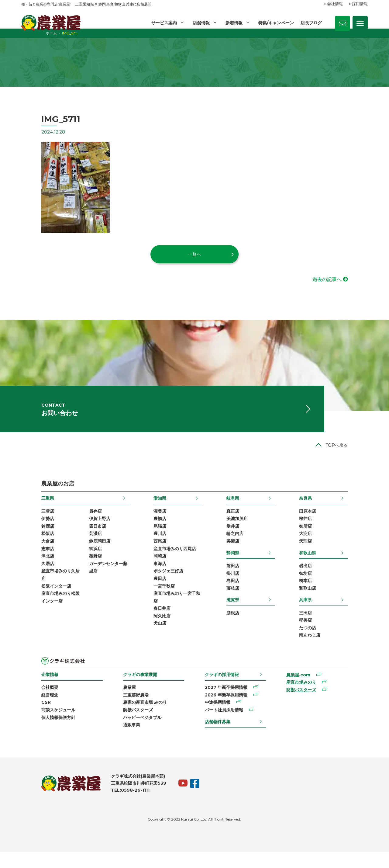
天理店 (325, 553)
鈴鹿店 (28, 537)
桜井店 (325, 529)
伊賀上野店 (80, 529)
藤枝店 (239, 601)
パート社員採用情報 (225, 725)
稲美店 (325, 634)
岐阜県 (239, 508)
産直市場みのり (313, 697)
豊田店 (153, 592)
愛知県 (153, 508)
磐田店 (239, 578)
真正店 (239, 521)
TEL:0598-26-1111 (110, 806)
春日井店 (155, 623)
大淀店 (325, 545)
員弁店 (75, 521)
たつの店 (328, 641)
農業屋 (120, 702)
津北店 (28, 568)
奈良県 (325, 508)
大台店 (28, 553)
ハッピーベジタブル (133, 733)
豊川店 (153, 545)
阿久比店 (155, 630)
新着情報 (233, 23)
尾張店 (153, 537)
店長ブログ (311, 23)
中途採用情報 (219, 717)
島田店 (239, 593)
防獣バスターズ (129, 725)
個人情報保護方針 (38, 733)
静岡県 (239, 564)
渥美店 (153, 521)
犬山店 (153, 638)
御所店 (325, 537)
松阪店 (28, 545)
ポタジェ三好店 (162, 584)
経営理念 (30, 710)
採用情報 (360, 4)
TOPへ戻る (357, 455)
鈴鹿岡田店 (80, 553)
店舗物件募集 (219, 737)
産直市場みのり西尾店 (168, 560)
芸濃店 (75, 545)
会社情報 (335, 4)
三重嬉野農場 (126, 710)
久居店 (28, 576)
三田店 (325, 626)
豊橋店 (153, 529)
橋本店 (325, 593)
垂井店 (239, 537)
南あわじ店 (330, 649)
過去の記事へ (347, 285)
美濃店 (239, 553)
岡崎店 (153, 568)
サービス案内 (163, 23)
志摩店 (28, 560)
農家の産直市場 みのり (136, 717)
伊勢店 (28, 529)
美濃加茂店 (244, 529)
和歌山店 (328, 601)
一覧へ (194, 259)
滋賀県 (239, 613)
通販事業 (122, 741)
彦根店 (239, 626)
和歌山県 (328, 564)
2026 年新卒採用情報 (227, 710)
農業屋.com (310, 689)
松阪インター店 (36, 599)
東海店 (153, 576)
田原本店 (328, 521)
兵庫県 (325, 613)
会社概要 (30, 702)
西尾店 (153, 553)
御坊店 (325, 585)
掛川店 (239, 585)
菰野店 (75, 568)
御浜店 (75, 560)
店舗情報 (200, 23)
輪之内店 (242, 545)
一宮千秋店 (157, 599)
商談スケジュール (38, 725)
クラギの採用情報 (223, 689)
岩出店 (325, 578)
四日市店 (77, 537)
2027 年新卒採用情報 (227, 702)
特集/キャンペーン (276, 23)
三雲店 (28, 521)
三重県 (28, 508)
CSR (26, 717)
